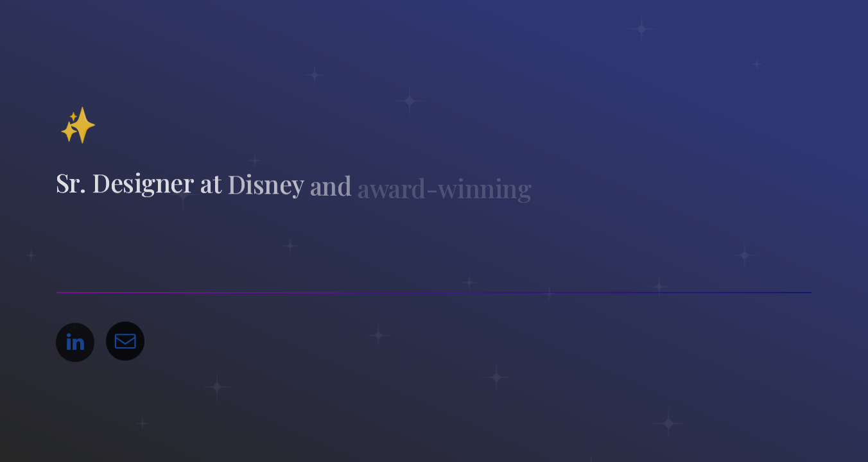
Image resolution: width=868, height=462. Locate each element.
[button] (75, 344)
